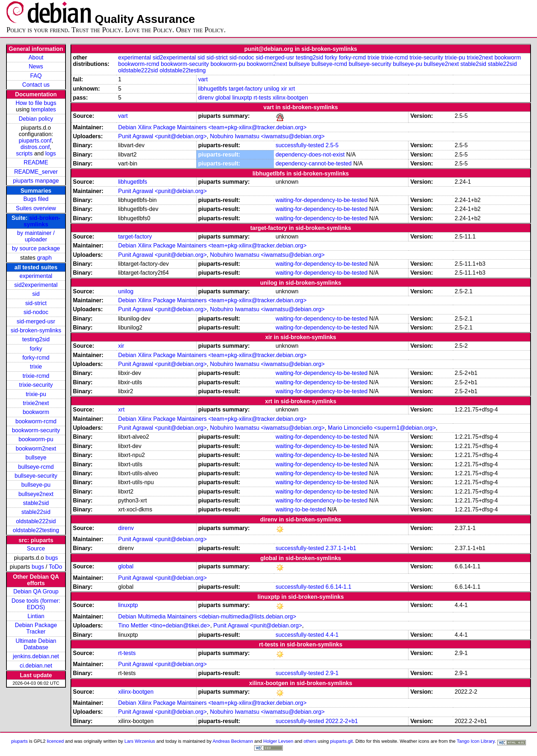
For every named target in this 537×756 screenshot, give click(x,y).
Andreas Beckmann (233, 741)
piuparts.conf (35, 141)
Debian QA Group (36, 591)
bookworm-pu (36, 439)
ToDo (55, 567)
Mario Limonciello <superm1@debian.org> (382, 428)
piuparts (19, 741)
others (310, 741)
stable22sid (36, 512)
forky (36, 349)
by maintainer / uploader (36, 236)
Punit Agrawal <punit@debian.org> (163, 136)
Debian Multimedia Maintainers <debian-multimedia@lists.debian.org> (207, 617)
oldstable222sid (36, 521)
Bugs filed (36, 199)
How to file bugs (36, 103)
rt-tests (262, 98)
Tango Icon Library (476, 741)
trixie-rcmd (36, 376)
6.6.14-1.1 (338, 587)
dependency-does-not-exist (310, 155)
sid (36, 294)
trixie (36, 367)
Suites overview (36, 208)
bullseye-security (36, 476)
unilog (272, 89)
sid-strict (36, 303)
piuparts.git (341, 741)
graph (44, 258)
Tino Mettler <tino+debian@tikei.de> (164, 625)
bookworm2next (36, 449)
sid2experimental (36, 285)
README (36, 162)
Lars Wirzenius (140, 741)
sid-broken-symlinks (42, 221)
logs (51, 153)
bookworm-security (36, 430)
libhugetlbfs (212, 89)
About (36, 57)
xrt (292, 89)
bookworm (36, 412)
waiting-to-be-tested (301, 509)
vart (203, 79)
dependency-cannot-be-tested (314, 163)
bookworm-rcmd (36, 421)
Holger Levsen (279, 741)
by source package (36, 248)
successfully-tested (300, 145)
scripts (24, 153)
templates (43, 109)
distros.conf (35, 147)
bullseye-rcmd (36, 467)
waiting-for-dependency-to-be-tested (322, 200)
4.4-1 (332, 635)
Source (36, 548)
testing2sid (36, 339)
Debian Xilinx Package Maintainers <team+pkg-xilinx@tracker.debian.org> (212, 127)
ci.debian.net (36, 666)
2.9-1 (332, 673)
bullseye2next (36, 494)
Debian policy (36, 119)
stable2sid (36, 503)
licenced (55, 741)
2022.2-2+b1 (342, 721)
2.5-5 (332, 145)
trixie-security (36, 385)
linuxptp (242, 98)
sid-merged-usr (36, 321)
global (223, 98)
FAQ (36, 76)
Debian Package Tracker (36, 628)
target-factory (246, 89)
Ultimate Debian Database (36, 644)
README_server (36, 172)
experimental (36, 276)
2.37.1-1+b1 (341, 548)
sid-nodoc (36, 312)
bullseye (36, 458)
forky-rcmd (36, 358)
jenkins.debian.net (36, 656)
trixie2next (36, 403)
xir (284, 89)
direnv (206, 98)
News (36, 66)
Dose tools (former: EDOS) (36, 604)
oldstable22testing (36, 530)
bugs (52, 558)
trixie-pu (36, 394)
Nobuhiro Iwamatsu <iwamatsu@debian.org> (267, 136)
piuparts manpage (36, 181)
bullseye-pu (36, 485)
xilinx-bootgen (291, 98)
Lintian (36, 616)
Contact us (36, 85)
